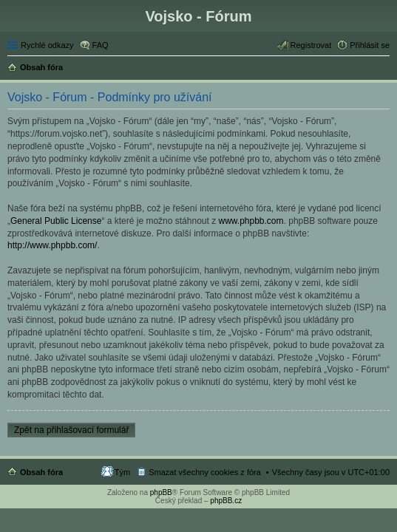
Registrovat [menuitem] (311, 45)
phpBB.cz (226, 501)
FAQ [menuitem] (101, 45)
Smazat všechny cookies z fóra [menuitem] (205, 472)
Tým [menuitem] (122, 472)
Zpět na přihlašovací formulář (71, 430)
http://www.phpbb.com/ (52, 245)
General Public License (56, 221)
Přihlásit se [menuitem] (370, 45)
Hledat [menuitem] (384, 69)
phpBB (161, 492)
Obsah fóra (41, 472)
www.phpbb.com (251, 221)
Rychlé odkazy (47, 45)
